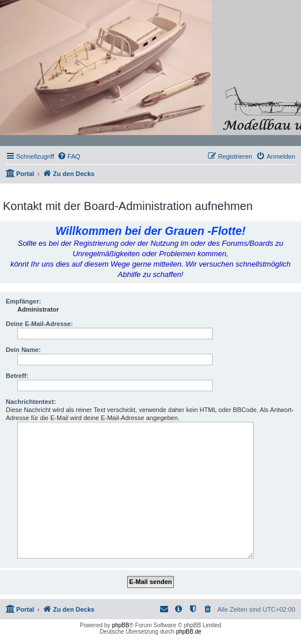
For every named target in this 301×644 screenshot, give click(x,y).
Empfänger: (23, 301)
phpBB (121, 625)
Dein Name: (23, 350)
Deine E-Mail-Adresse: (39, 324)
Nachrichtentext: (31, 402)
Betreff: (17, 376)
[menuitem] (69, 156)
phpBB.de (189, 632)
